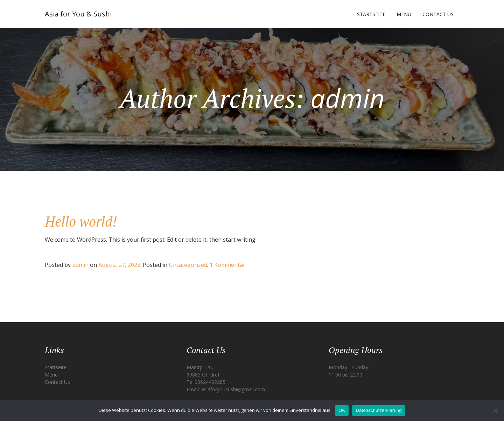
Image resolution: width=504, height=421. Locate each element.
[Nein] (495, 410)
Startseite (371, 14)
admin (80, 265)
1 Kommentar (227, 265)
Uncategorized (188, 265)
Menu (404, 14)
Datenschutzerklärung (379, 410)
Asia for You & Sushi (78, 14)
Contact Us (438, 14)
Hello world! (81, 221)
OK (342, 410)
